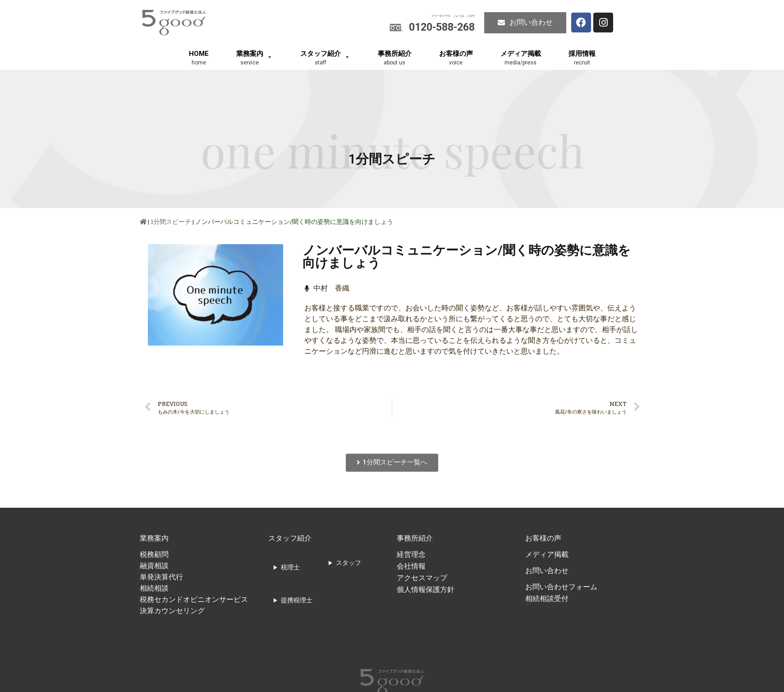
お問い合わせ (547, 571)
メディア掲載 (547, 554)
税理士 (290, 567)
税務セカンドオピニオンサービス (194, 599)
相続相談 (154, 588)
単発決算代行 (161, 577)
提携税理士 (297, 600)
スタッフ (348, 563)
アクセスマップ (422, 578)
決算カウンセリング (172, 611)
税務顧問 (154, 554)
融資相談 (154, 566)
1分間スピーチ (171, 222)
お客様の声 (543, 538)
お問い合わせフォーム (561, 587)
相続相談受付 (547, 599)
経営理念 (411, 554)
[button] (525, 23)
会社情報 (411, 566)
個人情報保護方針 (426, 590)
